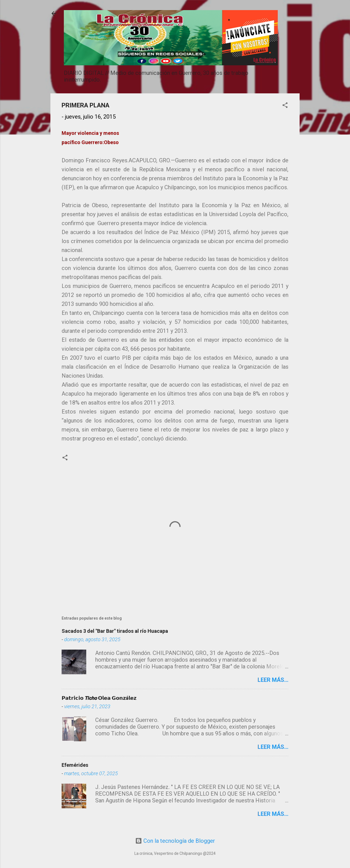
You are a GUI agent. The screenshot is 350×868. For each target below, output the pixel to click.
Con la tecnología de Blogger (175, 841)
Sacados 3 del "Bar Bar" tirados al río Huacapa (115, 631)
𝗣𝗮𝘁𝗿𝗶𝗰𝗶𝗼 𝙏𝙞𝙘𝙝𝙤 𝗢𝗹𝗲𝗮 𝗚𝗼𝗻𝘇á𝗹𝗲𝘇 (99, 698)
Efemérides (75, 765)
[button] (285, 106)
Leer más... (273, 680)
